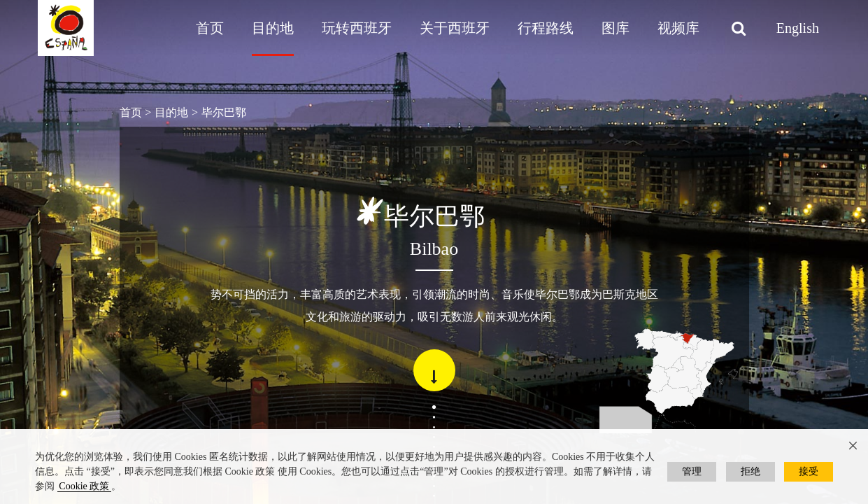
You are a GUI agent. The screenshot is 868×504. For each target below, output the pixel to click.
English (798, 28)
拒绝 (750, 471)
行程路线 (546, 28)
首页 (210, 28)
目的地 (273, 28)
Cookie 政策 (84, 486)
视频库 (678, 28)
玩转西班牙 (357, 28)
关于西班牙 (455, 28)
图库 (616, 28)
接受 (809, 471)
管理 (692, 471)
